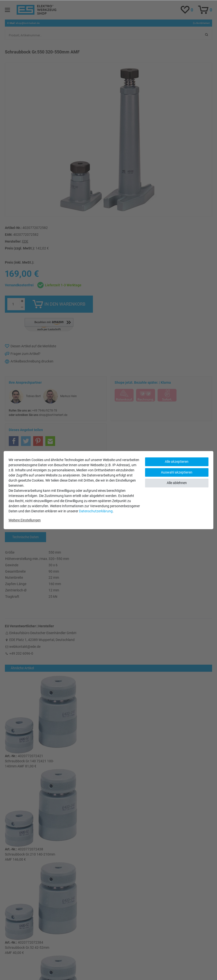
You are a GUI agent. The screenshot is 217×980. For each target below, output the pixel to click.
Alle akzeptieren (177, 462)
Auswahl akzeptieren (177, 472)
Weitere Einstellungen (25, 520)
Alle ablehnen (177, 483)
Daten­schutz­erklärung (96, 511)
